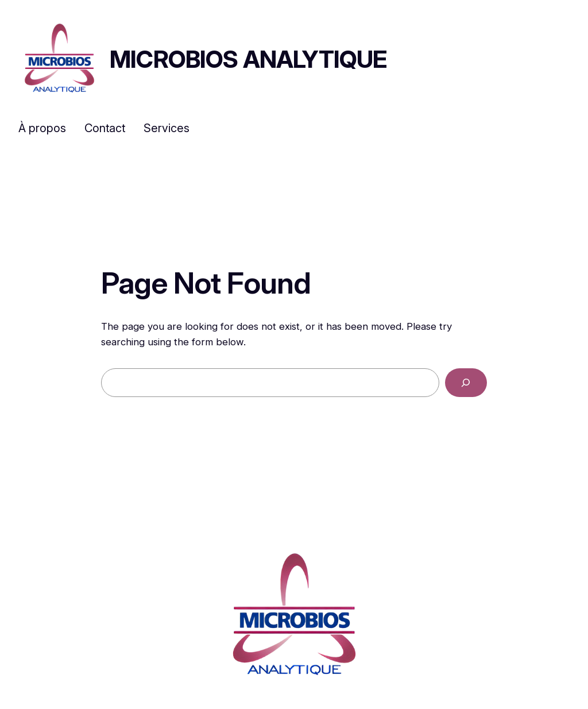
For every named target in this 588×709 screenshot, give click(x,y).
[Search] (466, 383)
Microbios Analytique (248, 59)
